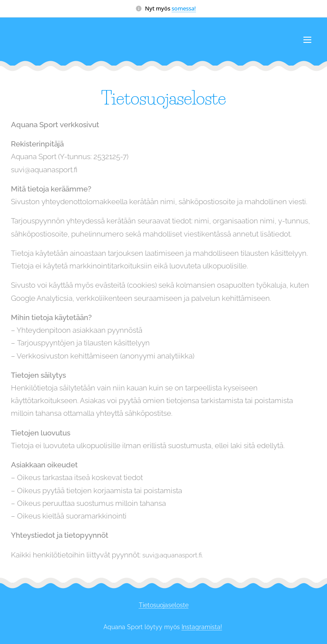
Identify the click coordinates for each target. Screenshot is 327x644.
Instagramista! (202, 627)
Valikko (307, 40)
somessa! (184, 8)
